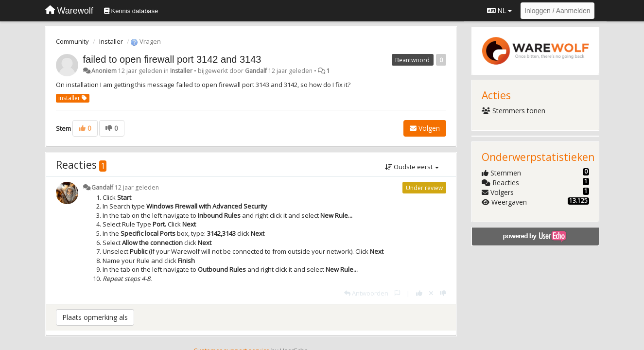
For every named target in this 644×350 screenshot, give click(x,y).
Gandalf (256, 71)
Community (72, 41)
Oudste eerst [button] (412, 167)
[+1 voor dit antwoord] (419, 293)
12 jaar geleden (137, 187)
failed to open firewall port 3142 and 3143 (172, 59)
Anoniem (104, 71)
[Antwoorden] (366, 293)
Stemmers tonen (513, 111)
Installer (111, 41)
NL (499, 11)
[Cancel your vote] (431, 293)
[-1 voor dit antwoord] (443, 293)
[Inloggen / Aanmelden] (557, 11)
